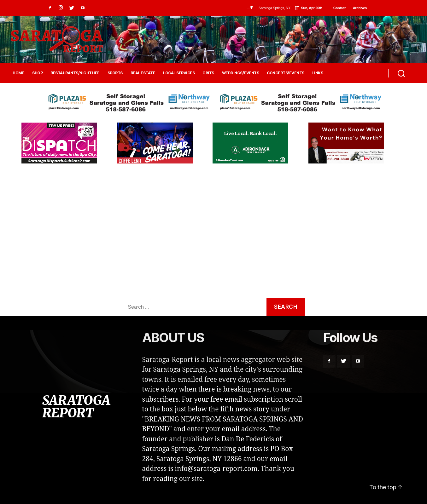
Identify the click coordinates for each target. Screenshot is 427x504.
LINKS (318, 73)
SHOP (37, 73)
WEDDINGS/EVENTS (241, 73)
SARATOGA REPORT (76, 407)
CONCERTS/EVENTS (286, 73)
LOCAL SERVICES (179, 73)
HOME (18, 73)
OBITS (208, 73)
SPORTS (115, 73)
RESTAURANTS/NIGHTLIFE (75, 73)
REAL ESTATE (143, 73)
